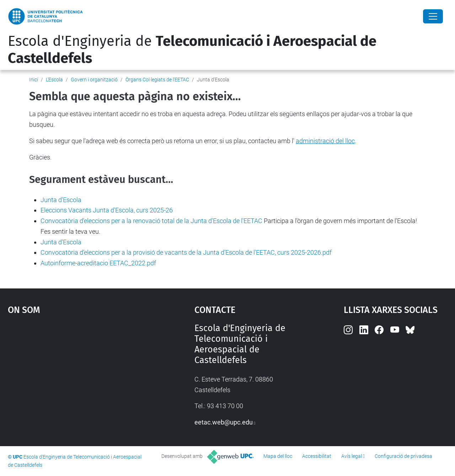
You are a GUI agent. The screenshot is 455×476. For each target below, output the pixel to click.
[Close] (433, 16)
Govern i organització (94, 80)
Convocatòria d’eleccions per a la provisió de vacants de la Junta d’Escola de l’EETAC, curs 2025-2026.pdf (186, 252)
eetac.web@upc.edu (224, 422)
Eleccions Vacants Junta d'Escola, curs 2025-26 (107, 210)
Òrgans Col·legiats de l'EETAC (157, 80)
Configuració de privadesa (403, 456)
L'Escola (54, 80)
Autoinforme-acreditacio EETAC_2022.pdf (98, 263)
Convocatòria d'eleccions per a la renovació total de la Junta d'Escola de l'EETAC (151, 221)
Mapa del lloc (278, 456)
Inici (34, 80)
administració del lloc (325, 141)
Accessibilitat (317, 456)
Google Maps (78, 376)
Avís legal (352, 456)
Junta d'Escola (61, 200)
